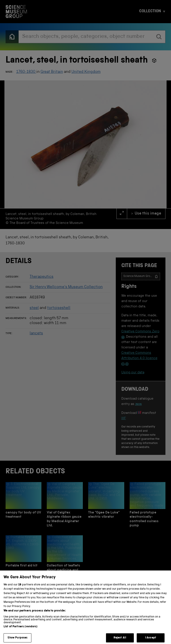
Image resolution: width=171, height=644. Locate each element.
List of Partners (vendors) (20, 635)
